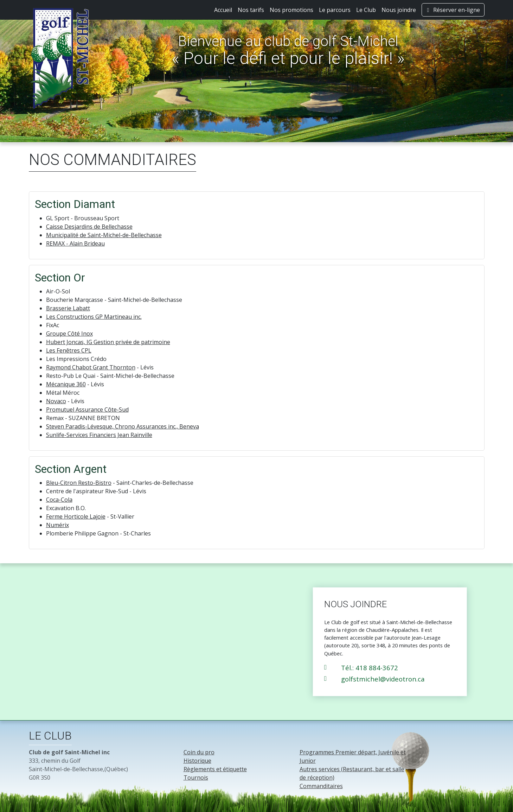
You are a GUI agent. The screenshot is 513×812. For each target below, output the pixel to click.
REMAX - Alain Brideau (75, 243)
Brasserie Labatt (68, 308)
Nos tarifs (251, 10)
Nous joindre (399, 10)
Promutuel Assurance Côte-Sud (87, 410)
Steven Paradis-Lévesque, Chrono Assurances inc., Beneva (123, 426)
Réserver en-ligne (453, 10)
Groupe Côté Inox (69, 334)
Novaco (56, 401)
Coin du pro (199, 752)
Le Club (366, 10)
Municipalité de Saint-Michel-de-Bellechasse (104, 235)
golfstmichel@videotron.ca (383, 678)
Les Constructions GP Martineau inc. (94, 317)
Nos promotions (291, 10)
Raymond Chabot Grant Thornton (91, 367)
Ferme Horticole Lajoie (76, 516)
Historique (197, 761)
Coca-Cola (59, 500)
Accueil (223, 10)
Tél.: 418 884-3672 (370, 667)
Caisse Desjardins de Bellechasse (89, 227)
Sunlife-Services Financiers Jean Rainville (99, 435)
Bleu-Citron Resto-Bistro (79, 483)
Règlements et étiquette (215, 769)
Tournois (196, 778)
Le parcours (335, 10)
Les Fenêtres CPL (69, 350)
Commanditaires (321, 786)
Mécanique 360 (66, 384)
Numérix (57, 525)
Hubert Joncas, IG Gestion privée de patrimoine (108, 342)
